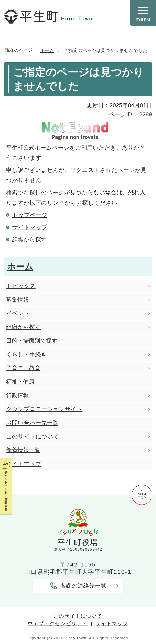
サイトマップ (30, 227)
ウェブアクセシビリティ (58, 623)
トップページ (30, 215)
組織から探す (30, 240)
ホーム (47, 50)
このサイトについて (78, 616)
